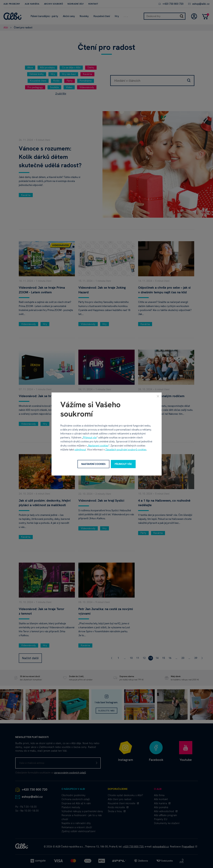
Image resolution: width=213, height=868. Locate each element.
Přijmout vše (90, 438)
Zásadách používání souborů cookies (126, 449)
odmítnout (80, 449)
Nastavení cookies (98, 445)
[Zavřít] (158, 396)
